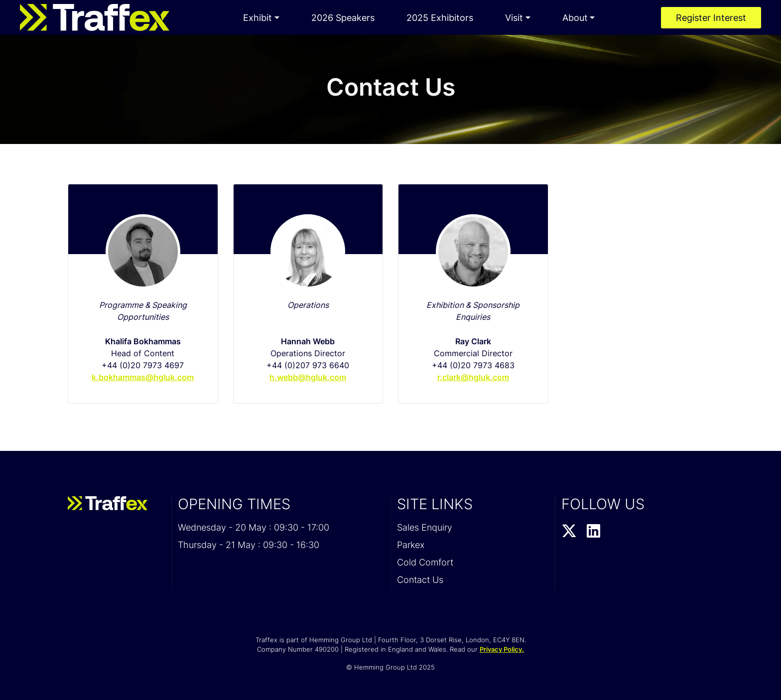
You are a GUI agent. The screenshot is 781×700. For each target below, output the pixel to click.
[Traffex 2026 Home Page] (95, 17)
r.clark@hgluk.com (473, 377)
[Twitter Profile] (569, 532)
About (575, 18)
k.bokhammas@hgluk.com (143, 377)
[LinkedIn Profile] (593, 532)
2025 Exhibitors (440, 18)
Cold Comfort (425, 562)
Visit (514, 18)
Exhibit (258, 18)
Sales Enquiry (425, 527)
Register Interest (711, 18)
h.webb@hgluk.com (308, 377)
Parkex (411, 545)
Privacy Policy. (502, 649)
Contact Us (420, 580)
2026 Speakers (343, 18)
